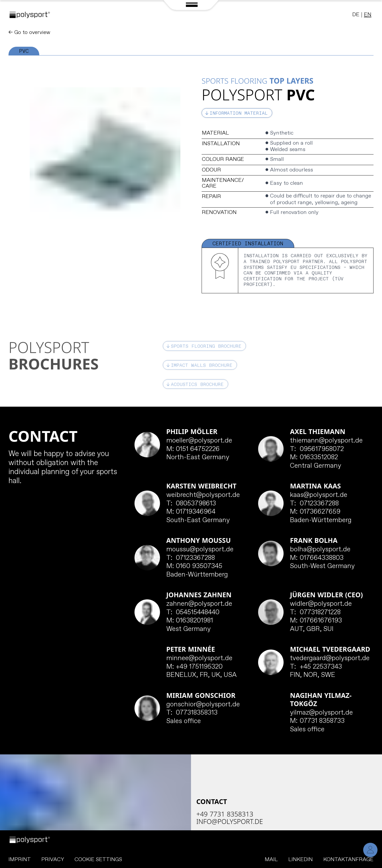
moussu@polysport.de (200, 550)
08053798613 (191, 504)
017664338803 (317, 558)
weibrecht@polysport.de (203, 495)
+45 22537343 (316, 667)
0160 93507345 (194, 566)
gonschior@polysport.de (203, 705)
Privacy (53, 860)
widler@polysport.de (321, 604)
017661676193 (316, 621)
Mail (271, 860)
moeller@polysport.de (199, 441)
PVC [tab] (24, 51)
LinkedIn (301, 860)
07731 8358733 (317, 721)
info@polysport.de (230, 821)
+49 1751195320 (195, 667)
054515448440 (193, 613)
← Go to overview (29, 33)
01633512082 (314, 458)
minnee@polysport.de (199, 659)
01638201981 (190, 621)
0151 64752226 (193, 449)
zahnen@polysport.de (199, 604)
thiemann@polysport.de (326, 441)
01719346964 (191, 512)
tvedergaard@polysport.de (330, 659)
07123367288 (314, 504)
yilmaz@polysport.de (321, 713)
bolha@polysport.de (320, 550)
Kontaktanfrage (348, 860)
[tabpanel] (191, 174)
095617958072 (317, 449)
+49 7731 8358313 (225, 814)
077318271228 (315, 613)
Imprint (20, 860)
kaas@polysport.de (319, 495)
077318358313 (192, 713)
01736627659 (315, 512)
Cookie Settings (98, 860)
